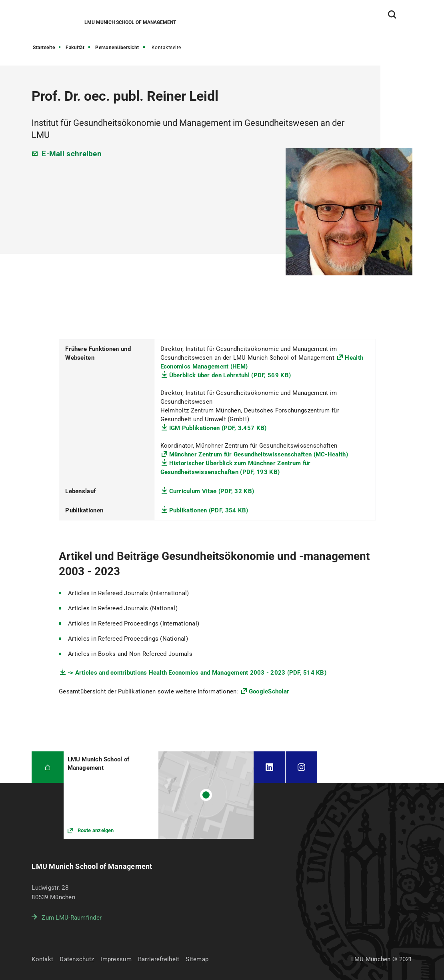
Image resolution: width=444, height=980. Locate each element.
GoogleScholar (269, 691)
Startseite (44, 48)
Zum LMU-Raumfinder (72, 918)
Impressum (116, 959)
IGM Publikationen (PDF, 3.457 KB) (218, 428)
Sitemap (197, 959)
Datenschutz (77, 959)
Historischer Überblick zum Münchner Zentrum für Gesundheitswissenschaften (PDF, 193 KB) (236, 468)
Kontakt (42, 959)
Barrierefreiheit (159, 959)
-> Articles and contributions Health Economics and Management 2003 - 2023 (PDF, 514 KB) (197, 673)
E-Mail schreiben (72, 154)
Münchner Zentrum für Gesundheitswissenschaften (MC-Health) (259, 454)
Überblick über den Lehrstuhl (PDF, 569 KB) (230, 375)
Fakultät (75, 48)
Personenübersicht (117, 48)
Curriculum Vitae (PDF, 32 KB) (212, 491)
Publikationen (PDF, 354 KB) (209, 510)
